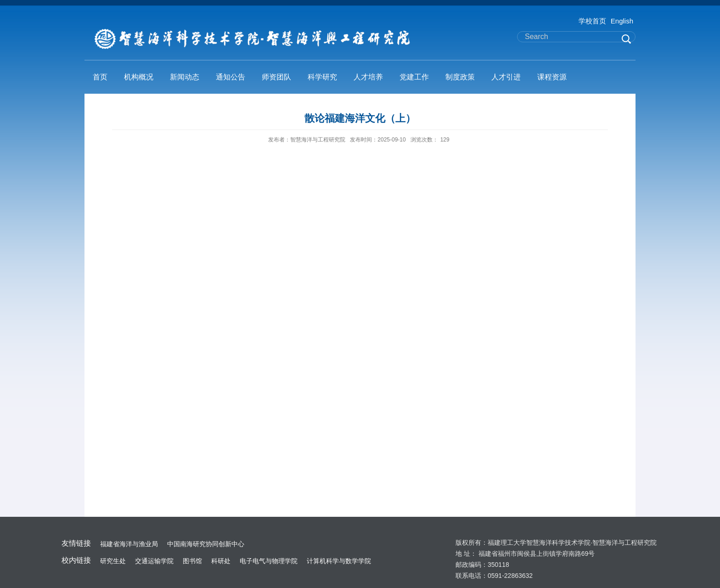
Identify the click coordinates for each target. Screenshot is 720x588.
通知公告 (231, 77)
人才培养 (368, 77)
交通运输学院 (154, 561)
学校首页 (592, 21)
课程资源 (552, 77)
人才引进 (506, 77)
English (622, 21)
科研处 (221, 561)
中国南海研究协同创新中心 (206, 544)
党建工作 (414, 77)
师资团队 (276, 77)
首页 (100, 77)
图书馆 (192, 561)
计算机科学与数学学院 (339, 561)
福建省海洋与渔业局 (129, 544)
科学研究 (322, 77)
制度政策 (460, 77)
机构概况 (139, 77)
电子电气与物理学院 (269, 561)
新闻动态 (185, 77)
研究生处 (113, 561)
